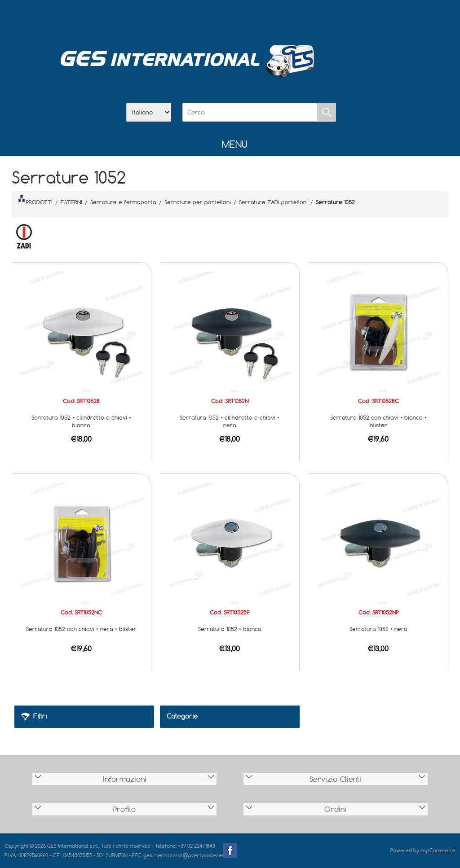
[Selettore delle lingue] (149, 112)
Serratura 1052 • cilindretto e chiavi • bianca (81, 421)
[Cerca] (250, 112)
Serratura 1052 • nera (378, 629)
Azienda (207, 18)
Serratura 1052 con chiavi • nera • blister (81, 629)
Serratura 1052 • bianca (230, 629)
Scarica (230, 18)
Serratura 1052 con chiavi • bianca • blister (378, 421)
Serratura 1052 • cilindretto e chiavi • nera (230, 421)
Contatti (253, 18)
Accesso (277, 18)
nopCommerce (438, 850)
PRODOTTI (35, 200)
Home (183, 18)
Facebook (230, 850)
